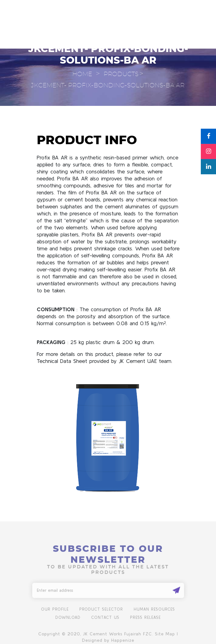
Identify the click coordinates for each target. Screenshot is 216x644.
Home (82, 74)
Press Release (145, 621)
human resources (154, 613)
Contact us (105, 621)
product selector (101, 613)
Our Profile (55, 613)
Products (121, 74)
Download (68, 621)
